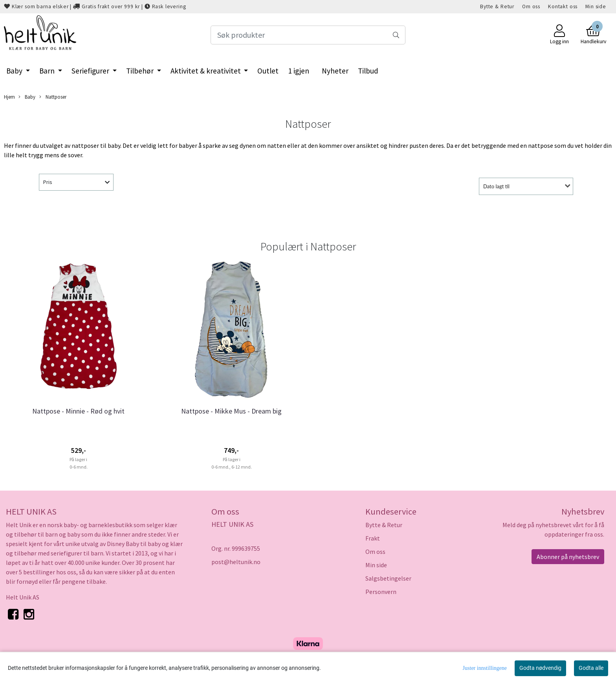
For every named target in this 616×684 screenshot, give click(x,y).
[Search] (308, 35)
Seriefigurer (91, 71)
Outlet (268, 71)
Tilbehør (141, 71)
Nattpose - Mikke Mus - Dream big (231, 411)
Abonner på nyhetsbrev (568, 557)
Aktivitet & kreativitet (206, 71)
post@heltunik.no (236, 562)
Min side (596, 6)
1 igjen (299, 71)
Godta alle (591, 668)
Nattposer (53, 97)
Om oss (531, 6)
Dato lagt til (496, 186)
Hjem (9, 97)
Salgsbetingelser (388, 578)
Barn (48, 71)
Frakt (373, 538)
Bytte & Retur (497, 6)
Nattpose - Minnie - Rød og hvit (78, 411)
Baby (15, 71)
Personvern (381, 592)
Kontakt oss (563, 6)
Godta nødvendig (540, 668)
